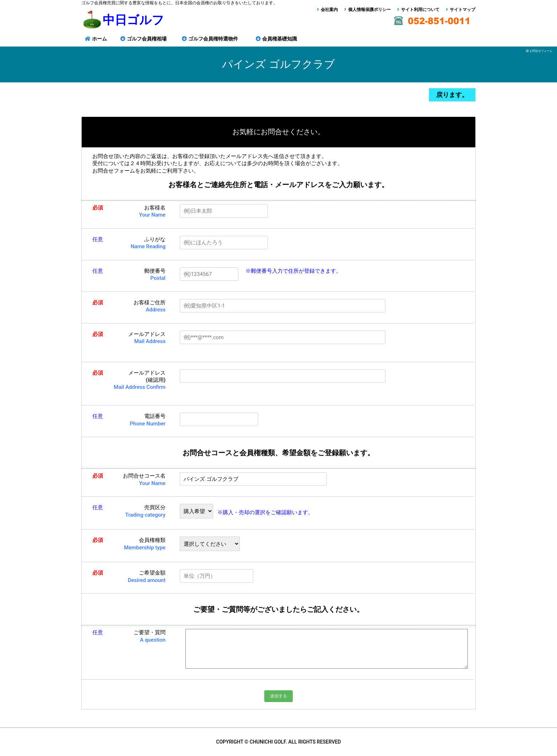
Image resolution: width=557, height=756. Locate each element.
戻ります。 (452, 95)
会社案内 (329, 10)
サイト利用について (420, 10)
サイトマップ (463, 10)
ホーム (99, 39)
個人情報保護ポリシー (369, 10)
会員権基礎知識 (280, 39)
